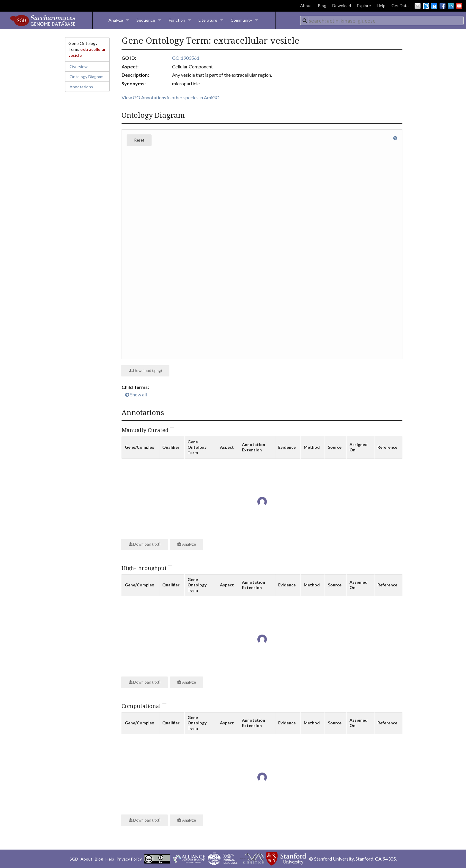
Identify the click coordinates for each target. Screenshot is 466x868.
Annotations (81, 87)
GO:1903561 (186, 58)
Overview (79, 66)
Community (241, 20)
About (306, 6)
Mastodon (426, 6)
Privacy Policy (129, 859)
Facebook (443, 6)
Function (177, 20)
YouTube (459, 6)
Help (381, 6)
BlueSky (434, 6)
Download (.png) (145, 371)
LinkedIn (451, 6)
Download (342, 6)
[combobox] (382, 21)
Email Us (418, 6)
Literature (208, 20)
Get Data (400, 6)
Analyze (116, 20)
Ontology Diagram (86, 77)
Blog (322, 6)
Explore (364, 6)
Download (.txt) (145, 544)
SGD (74, 859)
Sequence (146, 20)
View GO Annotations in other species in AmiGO (171, 97)
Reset (139, 140)
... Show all (134, 394)
